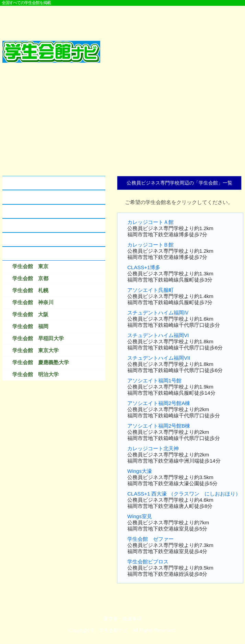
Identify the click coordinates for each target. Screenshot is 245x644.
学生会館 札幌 (30, 290)
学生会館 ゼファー (150, 539)
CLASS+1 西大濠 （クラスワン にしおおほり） (184, 494)
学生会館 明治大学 (36, 374)
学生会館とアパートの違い (37, 197)
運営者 (110, 619)
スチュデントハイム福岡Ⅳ (158, 313)
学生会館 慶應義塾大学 (41, 362)
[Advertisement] (122, 20)
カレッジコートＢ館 (150, 245)
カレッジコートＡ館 (150, 222)
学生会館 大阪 (30, 314)
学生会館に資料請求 (29, 225)
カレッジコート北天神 (153, 448)
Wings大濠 (140, 471)
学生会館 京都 (30, 278)
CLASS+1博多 (144, 267)
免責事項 (132, 619)
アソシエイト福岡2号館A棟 (159, 403)
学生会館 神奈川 (33, 302)
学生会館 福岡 (30, 326)
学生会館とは (21, 183)
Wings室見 (140, 516)
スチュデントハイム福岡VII (159, 358)
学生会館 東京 (30, 266)
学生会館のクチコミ (29, 211)
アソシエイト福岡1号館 (154, 380)
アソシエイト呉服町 (150, 290)
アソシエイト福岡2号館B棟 (159, 426)
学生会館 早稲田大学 (38, 338)
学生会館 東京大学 (36, 350)
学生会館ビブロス (148, 562)
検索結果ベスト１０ (29, 254)
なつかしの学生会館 (29, 240)
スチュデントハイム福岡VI (158, 335)
